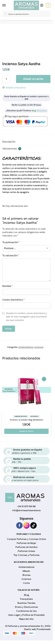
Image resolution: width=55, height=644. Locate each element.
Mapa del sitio (26, 619)
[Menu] (5, 5)
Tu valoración (10, 256)
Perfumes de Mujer (26, 543)
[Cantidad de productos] (6, 79)
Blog (26, 595)
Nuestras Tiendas (26, 603)
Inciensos (39, 347)
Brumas (26, 575)
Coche (26, 583)
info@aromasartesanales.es (26, 510)
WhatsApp (41, 111)
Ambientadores (26, 347)
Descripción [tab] (9, 142)
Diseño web (30, 629)
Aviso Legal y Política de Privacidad (26, 615)
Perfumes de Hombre (26, 547)
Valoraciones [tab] (12, 149)
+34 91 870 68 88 (26, 506)
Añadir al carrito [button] (26, 431)
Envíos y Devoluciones (26, 607)
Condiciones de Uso (26, 611)
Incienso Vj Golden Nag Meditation (26, 420)
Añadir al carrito (33, 79)
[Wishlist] (44, 379)
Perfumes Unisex (26, 551)
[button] (48, 5)
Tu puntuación (11, 242)
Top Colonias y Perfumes (26, 555)
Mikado (26, 571)
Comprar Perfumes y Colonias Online (26, 539)
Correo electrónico (13, 300)
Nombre (7, 286)
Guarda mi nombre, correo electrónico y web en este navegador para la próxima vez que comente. (26, 317)
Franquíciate (26, 599)
